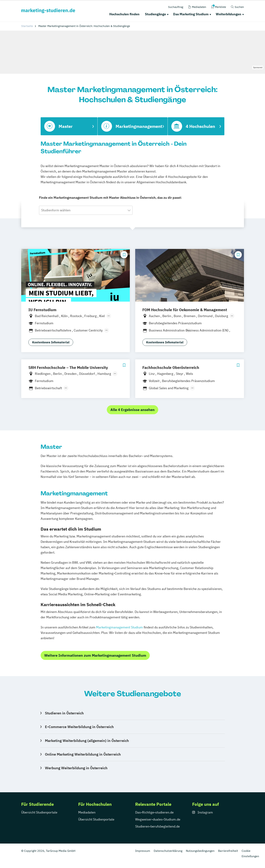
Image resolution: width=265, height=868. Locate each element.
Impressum (143, 851)
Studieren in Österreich (64, 713)
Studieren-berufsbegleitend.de (157, 826)
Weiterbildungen (229, 14)
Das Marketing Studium (191, 14)
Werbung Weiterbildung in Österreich (76, 768)
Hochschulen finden (124, 14)
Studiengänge (155, 14)
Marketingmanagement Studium (119, 627)
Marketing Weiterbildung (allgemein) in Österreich (87, 741)
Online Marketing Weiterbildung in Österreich (83, 754)
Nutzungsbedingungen (200, 851)
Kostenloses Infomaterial (51, 342)
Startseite (27, 26)
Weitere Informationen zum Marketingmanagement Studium (95, 655)
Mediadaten (87, 812)
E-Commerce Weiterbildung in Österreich (79, 727)
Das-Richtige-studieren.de (154, 812)
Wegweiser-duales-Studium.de (158, 819)
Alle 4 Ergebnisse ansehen (132, 410)
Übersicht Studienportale (39, 812)
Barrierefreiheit (228, 851)
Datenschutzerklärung (168, 851)
